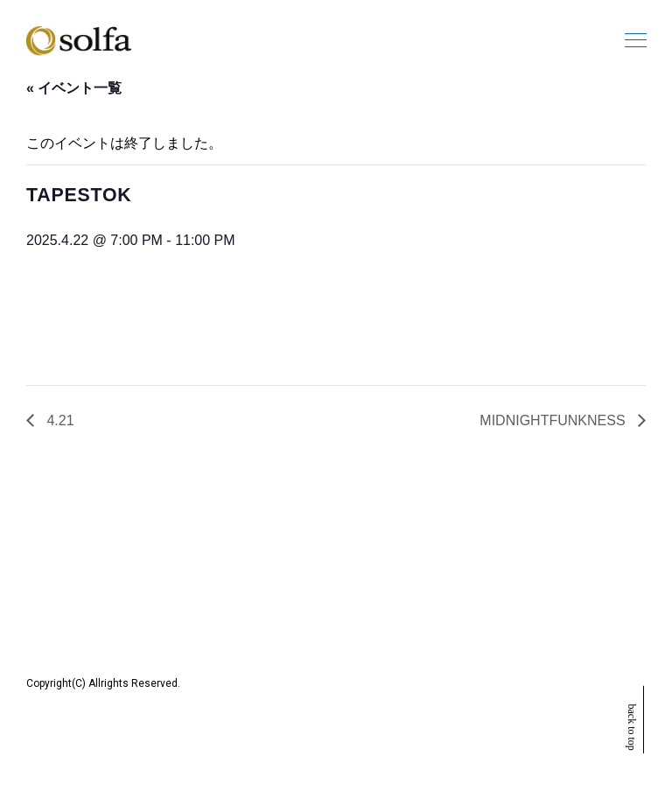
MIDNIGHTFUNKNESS (554, 420)
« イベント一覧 (74, 88)
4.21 (59, 420)
